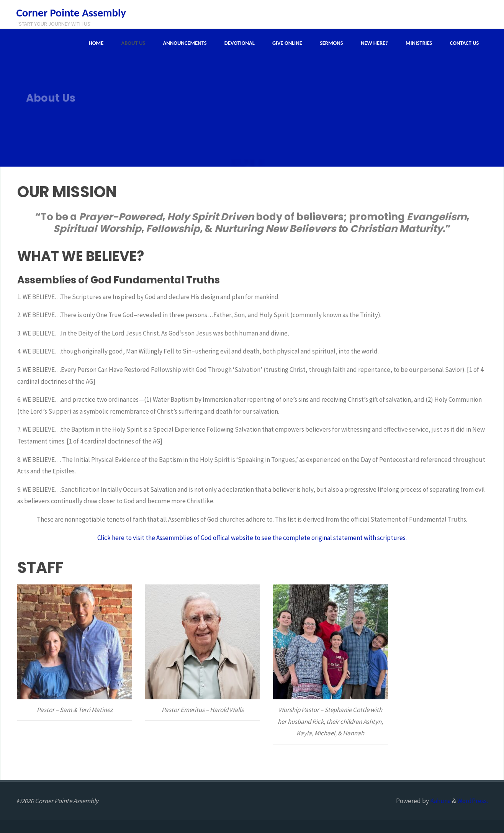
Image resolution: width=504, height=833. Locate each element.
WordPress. (473, 801)
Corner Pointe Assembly (71, 13)
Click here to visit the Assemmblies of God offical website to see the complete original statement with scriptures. (252, 538)
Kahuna (440, 801)
